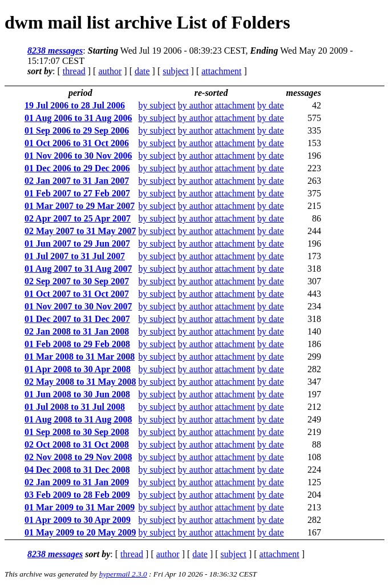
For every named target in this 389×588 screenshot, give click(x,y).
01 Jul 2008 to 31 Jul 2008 (75, 407)
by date (271, 105)
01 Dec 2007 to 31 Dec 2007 (77, 319)
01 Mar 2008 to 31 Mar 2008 (80, 357)
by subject (157, 105)
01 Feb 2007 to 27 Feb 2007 (77, 193)
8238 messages (55, 51)
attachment (221, 71)
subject (175, 71)
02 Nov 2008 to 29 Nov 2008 (78, 457)
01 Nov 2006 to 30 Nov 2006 (78, 156)
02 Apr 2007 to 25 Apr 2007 (78, 218)
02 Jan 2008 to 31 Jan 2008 (77, 331)
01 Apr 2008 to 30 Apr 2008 (78, 369)
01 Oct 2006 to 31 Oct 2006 (77, 143)
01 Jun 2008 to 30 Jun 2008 (77, 394)
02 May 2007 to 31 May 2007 (80, 231)
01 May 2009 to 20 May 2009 (80, 532)
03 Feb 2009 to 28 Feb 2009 (77, 495)
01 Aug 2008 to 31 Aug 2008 (78, 419)
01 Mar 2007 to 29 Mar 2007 (80, 206)
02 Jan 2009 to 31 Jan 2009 (77, 482)
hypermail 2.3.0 (123, 574)
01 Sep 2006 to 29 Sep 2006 (77, 130)
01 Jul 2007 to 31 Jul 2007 (75, 256)
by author (195, 105)
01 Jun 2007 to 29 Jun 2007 (77, 243)
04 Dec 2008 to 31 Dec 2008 (77, 470)
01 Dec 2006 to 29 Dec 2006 (77, 168)
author (110, 71)
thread (74, 71)
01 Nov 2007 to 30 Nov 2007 (78, 306)
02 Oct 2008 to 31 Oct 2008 (77, 444)
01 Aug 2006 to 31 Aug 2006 (78, 118)
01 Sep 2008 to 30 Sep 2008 (77, 432)
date (142, 71)
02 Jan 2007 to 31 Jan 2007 (77, 181)
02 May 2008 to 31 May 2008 (80, 382)
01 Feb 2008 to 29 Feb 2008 (77, 344)
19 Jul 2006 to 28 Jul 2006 (75, 105)
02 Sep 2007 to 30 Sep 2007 (77, 281)
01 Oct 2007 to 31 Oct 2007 (77, 294)
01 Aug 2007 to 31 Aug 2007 (78, 269)
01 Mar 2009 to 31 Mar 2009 (80, 507)
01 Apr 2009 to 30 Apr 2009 (78, 520)
